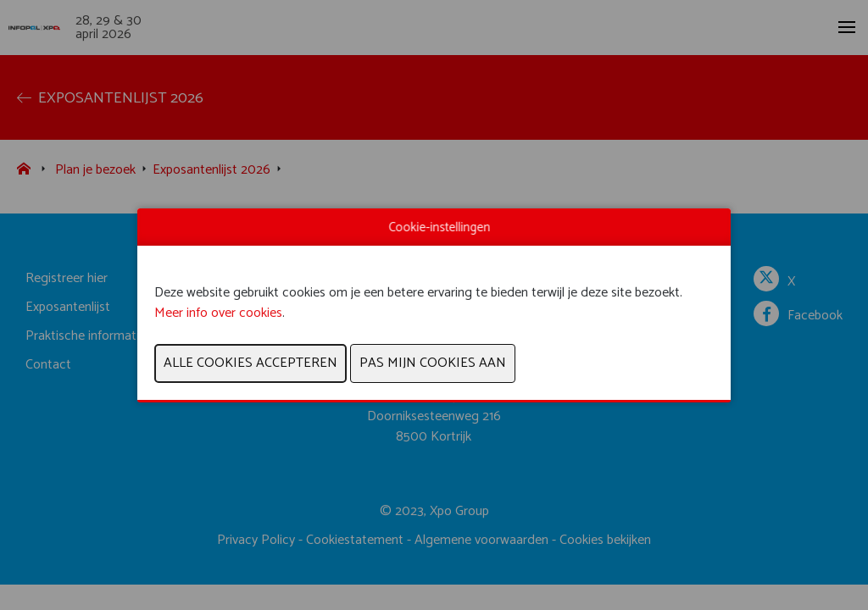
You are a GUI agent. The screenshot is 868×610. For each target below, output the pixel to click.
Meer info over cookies (218, 313)
